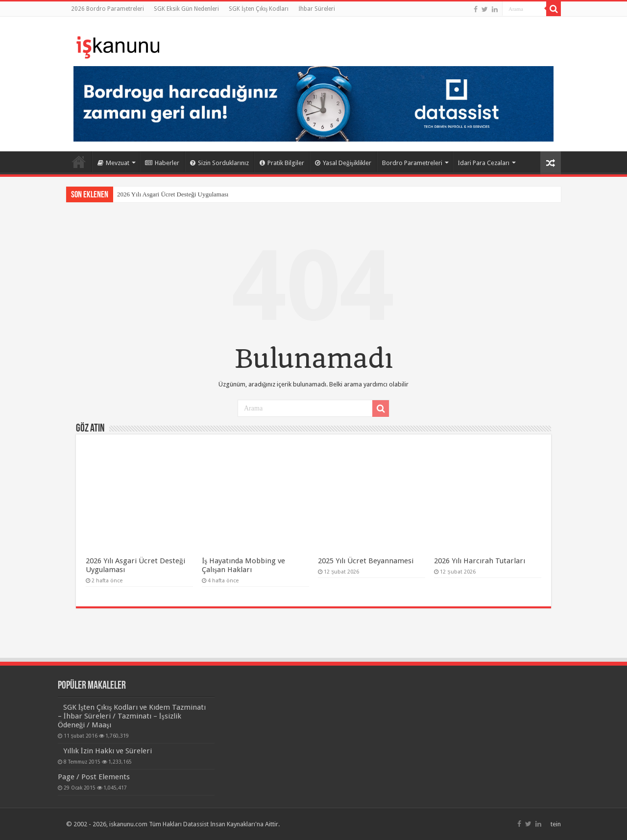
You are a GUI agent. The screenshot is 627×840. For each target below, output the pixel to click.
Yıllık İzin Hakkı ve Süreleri (108, 751)
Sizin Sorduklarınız (219, 163)
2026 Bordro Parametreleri (108, 9)
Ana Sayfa (79, 162)
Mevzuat (113, 163)
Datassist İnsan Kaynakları (219, 824)
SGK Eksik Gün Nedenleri (186, 9)
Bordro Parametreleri (412, 163)
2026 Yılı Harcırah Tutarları (480, 561)
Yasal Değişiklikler (343, 163)
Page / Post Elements (94, 777)
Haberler (162, 163)
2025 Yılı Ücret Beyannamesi (366, 561)
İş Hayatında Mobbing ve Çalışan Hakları (243, 565)
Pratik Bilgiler (282, 163)
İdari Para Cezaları (484, 163)
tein (556, 824)
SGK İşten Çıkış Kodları (259, 9)
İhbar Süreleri (317, 9)
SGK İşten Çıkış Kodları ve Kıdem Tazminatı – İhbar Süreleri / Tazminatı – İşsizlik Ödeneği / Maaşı (132, 716)
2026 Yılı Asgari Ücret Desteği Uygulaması (173, 194)
